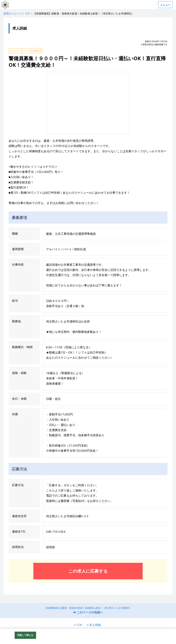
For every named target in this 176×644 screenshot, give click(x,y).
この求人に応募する (88, 571)
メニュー (165, 5)
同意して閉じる (25, 635)
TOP (79, 625)
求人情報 (95, 625)
